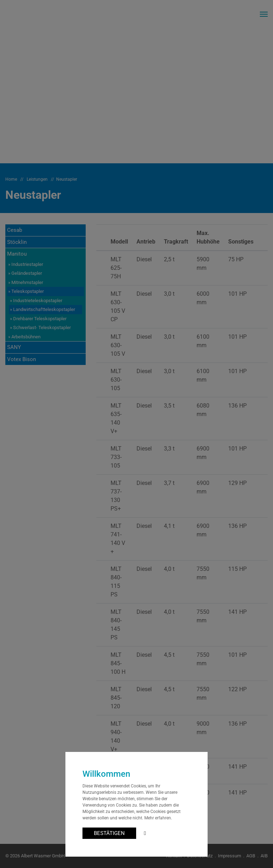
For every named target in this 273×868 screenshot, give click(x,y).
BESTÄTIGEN (109, 833)
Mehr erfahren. (158, 818)
